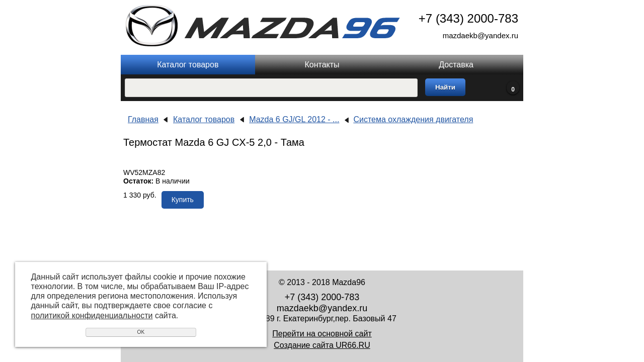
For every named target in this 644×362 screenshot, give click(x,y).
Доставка (456, 65)
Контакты (322, 65)
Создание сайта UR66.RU (322, 345)
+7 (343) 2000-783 (468, 18)
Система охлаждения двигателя (413, 119)
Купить (183, 200)
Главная (143, 119)
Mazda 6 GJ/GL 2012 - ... (294, 119)
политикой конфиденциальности (92, 315)
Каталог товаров (188, 65)
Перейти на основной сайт (322, 334)
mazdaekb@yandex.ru (480, 35)
